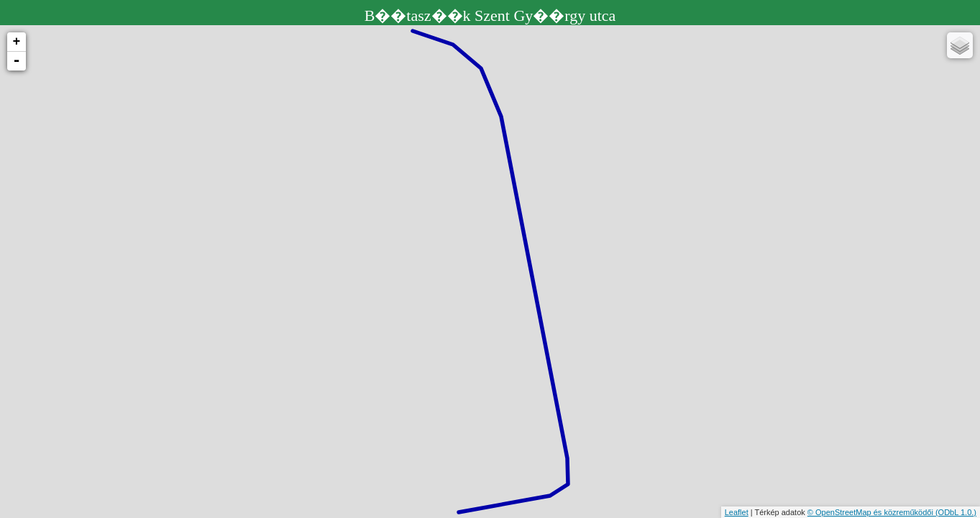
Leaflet (737, 512)
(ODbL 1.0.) (956, 512)
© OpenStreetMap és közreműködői (871, 512)
